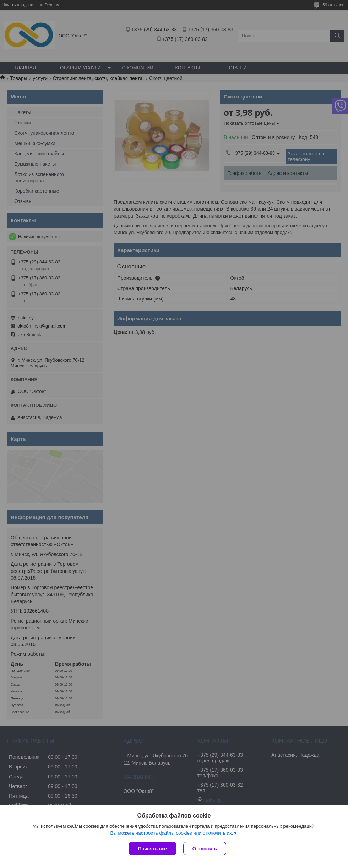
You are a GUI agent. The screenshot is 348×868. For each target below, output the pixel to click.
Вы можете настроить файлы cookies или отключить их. (172, 833)
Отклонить (205, 849)
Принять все (153, 849)
